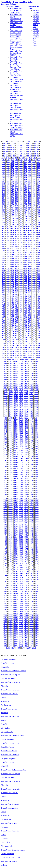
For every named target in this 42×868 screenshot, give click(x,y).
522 (25, 252)
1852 (21, 606)
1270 (16, 438)
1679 (31, 555)
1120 (36, 394)
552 (38, 259)
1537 (21, 515)
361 (30, 216)
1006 (26, 361)
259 (17, 194)
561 (38, 261)
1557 (16, 521)
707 (8, 295)
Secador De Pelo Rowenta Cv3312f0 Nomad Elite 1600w (37, 23)
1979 (26, 642)
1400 (37, 474)
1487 (16, 501)
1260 (37, 434)
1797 (26, 589)
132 (12, 166)
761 (8, 307)
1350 (31, 460)
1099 (37, 388)
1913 (11, 624)
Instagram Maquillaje (9, 659)
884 (34, 333)
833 (8, 323)
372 (38, 218)
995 (9, 359)
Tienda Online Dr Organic (10, 675)
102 (39, 158)
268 (17, 196)
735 (12, 301)
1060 (16, 378)
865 (30, 329)
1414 (37, 478)
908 (21, 339)
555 (12, 261)
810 (25, 317)
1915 (21, 624)
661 (4, 285)
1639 (5, 545)
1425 (21, 482)
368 (21, 218)
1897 (37, 618)
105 (12, 160)
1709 (5, 565)
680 (8, 289)
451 (30, 236)
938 (34, 345)
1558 (21, 521)
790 (17, 313)
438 (12, 234)
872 (21, 331)
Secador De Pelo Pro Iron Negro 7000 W (16, 53)
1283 (11, 442)
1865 (16, 610)
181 (30, 176)
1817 (21, 595)
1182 (31, 412)
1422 (5, 482)
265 (4, 196)
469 (30, 240)
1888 (26, 616)
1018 (16, 365)
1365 (37, 464)
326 (34, 208)
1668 (11, 553)
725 (8, 299)
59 (4, 152)
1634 (16, 543)
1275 (5, 440)
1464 (5, 495)
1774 (16, 583)
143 (21, 168)
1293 (26, 444)
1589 (37, 529)
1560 (31, 521)
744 (12, 303)
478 (30, 242)
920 (34, 341)
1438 (16, 487)
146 (34, 168)
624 (38, 275)
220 (4, 186)
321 (12, 208)
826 (17, 321)
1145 (21, 402)
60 (7, 152)
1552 (26, 519)
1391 (26, 472)
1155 (36, 404)
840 (38, 323)
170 (21, 174)
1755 (26, 577)
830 (34, 321)
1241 (11, 430)
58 (38, 150)
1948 (11, 634)
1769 (26, 581)
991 (30, 357)
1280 (31, 440)
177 (12, 176)
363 (38, 216)
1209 (26, 420)
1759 (11, 579)
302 (8, 204)
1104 (26, 390)
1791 (31, 587)
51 (14, 150)
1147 (31, 402)
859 (4, 329)
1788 (16, 587)
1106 (36, 390)
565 (17, 263)
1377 (26, 468)
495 (25, 246)
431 (21, 232)
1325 (11, 454)
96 (16, 158)
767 (34, 307)
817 (17, 319)
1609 (31, 535)
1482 (26, 499)
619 (17, 275)
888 (12, 335)
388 (30, 222)
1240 (5, 430)
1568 (37, 523)
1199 (10, 418)
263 (34, 194)
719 (21, 297)
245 (34, 190)
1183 (36, 412)
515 (34, 250)
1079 (5, 384)
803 (34, 315)
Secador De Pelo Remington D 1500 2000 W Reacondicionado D (16, 118)
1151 (16, 404)
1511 (31, 507)
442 (30, 234)
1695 (5, 561)
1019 (21, 365)
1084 (31, 384)
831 (38, 321)
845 (21, 325)
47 (38, 148)
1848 (37, 604)
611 (21, 273)
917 (21, 341)
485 (21, 244)
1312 (16, 450)
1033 (21, 369)
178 (17, 176)
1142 (6, 402)
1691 (21, 559)
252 (25, 192)
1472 (11, 497)
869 (8, 331)
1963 (16, 638)
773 (21, 309)
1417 (16, 480)
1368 (16, 466)
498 (38, 246)
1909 (26, 622)
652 (4, 283)
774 (25, 309)
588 (38, 267)
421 (17, 230)
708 (12, 295)
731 (34, 299)
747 (25, 303)
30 (18, 146)
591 (12, 269)
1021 (31, 365)
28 (11, 146)
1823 (16, 597)
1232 (37, 426)
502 (17, 248)
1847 (31, 604)
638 (21, 279)
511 (17, 250)
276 (12, 198)
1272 (26, 438)
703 (30, 293)
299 (34, 202)
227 (34, 186)
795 (38, 313)
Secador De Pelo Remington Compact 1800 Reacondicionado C (16, 107)
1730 (5, 571)
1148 (36, 402)
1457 (5, 493)
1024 (11, 367)
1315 (31, 450)
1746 (16, 575)
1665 (31, 551)
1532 (31, 513)
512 (21, 250)
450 (25, 236)
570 (38, 263)
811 (30, 317)
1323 (37, 452)
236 (34, 188)
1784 (31, 585)
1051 (5, 376)
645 (12, 281)
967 (4, 353)
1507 (11, 507)
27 (7, 146)
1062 (26, 378)
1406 (31, 476)
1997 (13, 648)
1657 (26, 549)
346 (4, 214)
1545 (26, 517)
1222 (21, 424)
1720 (26, 567)
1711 (16, 565)
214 (17, 184)
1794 (11, 589)
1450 (5, 491)
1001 (37, 359)
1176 (36, 410)
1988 (37, 644)
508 (4, 250)
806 (8, 317)
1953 (37, 634)
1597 (5, 533)
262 (30, 194)
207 (25, 182)
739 (30, 301)
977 (8, 355)
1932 (37, 628)
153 (25, 170)
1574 (31, 525)
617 (8, 275)
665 (21, 285)
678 (38, 287)
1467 (21, 495)
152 (21, 170)
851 (8, 327)
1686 (31, 557)
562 (4, 263)
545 (8, 259)
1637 (31, 543)
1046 (16, 374)
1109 (16, 392)
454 (4, 238)
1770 (31, 581)
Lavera (3, 697)
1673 (37, 553)
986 (8, 357)
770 (8, 309)
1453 (21, 491)
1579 (21, 527)
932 (8, 345)
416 (34, 228)
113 (8, 162)
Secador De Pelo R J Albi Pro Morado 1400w (16, 73)
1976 (11, 642)
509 (8, 250)
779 (8, 311)
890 (21, 335)
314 (21, 206)
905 (8, 339)
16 (7, 144)
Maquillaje (5, 667)
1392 (31, 472)
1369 (21, 466)
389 (34, 222)
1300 (26, 446)
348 (12, 214)
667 (30, 285)
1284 (16, 442)
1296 (5, 446)
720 (25, 297)
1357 (31, 462)
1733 (21, 571)
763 (17, 307)
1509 (21, 507)
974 (34, 353)
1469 (31, 495)
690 (12, 291)
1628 (21, 541)
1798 (31, 589)
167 (8, 174)
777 (38, 309)
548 (21, 259)
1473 (16, 497)
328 (4, 210)
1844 (16, 604)
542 (34, 257)
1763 (31, 579)
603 (25, 271)
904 (4, 339)
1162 (36, 406)
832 (4, 323)
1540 (37, 515)
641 (34, 279)
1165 (16, 408)
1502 (21, 505)
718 (17, 297)
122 (8, 164)
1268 (5, 438)
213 (12, 184)
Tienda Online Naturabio (10, 717)
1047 (21, 374)
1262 (11, 436)
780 (12, 311)
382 (4, 222)
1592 (16, 531)
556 (17, 261)
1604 (5, 535)
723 (38, 297)
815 (8, 319)
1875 (31, 612)
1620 (16, 539)
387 (25, 222)
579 (38, 265)
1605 (11, 535)
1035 (31, 369)
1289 (5, 444)
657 (25, 283)
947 (34, 347)
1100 (6, 390)
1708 (37, 563)
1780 (11, 585)
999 (27, 359)
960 (12, 351)
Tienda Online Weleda (9, 751)
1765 (5, 581)
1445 (16, 489)
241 (17, 190)
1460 (21, 493)
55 (28, 150)
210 (38, 182)
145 (30, 168)
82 (7, 156)
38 (7, 148)
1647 (11, 547)
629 (21, 277)
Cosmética (5, 724)
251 (21, 192)
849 (38, 325)
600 (12, 271)
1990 (11, 646)
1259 (31, 434)
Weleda (4, 720)
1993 (26, 646)
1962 (11, 638)
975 (38, 353)
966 (38, 351)
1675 (11, 555)
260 (21, 194)
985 (4, 357)
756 (25, 305)
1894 (21, 618)
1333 (16, 456)
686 (34, 289)
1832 (26, 599)
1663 (21, 551)
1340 (16, 458)
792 (25, 313)
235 (30, 188)
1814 (5, 595)
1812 (31, 593)
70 (4, 154)
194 (8, 180)
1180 (21, 412)
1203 (31, 418)
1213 (11, 422)
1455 (31, 491)
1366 (5, 466)
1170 (6, 410)
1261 (5, 436)
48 (4, 150)
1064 (37, 378)
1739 (16, 573)
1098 (31, 388)
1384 (26, 470)
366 (12, 218)
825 (12, 321)
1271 (21, 438)
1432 (21, 484)
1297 (11, 446)
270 (25, 196)
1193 (16, 416)
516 (38, 250)
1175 (31, 410)
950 (8, 349)
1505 (37, 505)
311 (8, 206)
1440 (26, 487)
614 (34, 273)
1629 (26, 541)
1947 (5, 634)
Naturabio (4, 713)
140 (8, 168)
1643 (26, 545)
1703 (11, 563)
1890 (37, 616)
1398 (26, 474)
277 (17, 198)
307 (30, 204)
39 (11, 148)
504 (25, 248)
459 (25, 238)
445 (4, 236)
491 (8, 246)
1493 (11, 503)
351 (25, 214)
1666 (37, 551)
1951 (26, 634)
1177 (6, 412)
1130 (16, 398)
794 (34, 313)
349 (17, 214)
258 (12, 194)
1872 (16, 612)
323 (21, 208)
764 (21, 307)
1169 (36, 408)
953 (21, 349)
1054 (21, 376)
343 (30, 212)
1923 (26, 626)
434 (34, 232)
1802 (16, 591)
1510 (26, 507)
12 (32, 142)
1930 (26, 628)
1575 (37, 525)
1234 (11, 428)
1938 (31, 630)
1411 (21, 478)
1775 (21, 583)
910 (30, 339)
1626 (11, 541)
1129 (11, 398)
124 (17, 164)
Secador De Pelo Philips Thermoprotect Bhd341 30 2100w (17, 18)
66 (28, 152)
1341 (21, 458)
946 (30, 347)
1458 (11, 493)
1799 (37, 589)
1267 (37, 436)
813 (38, 317)
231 (12, 188)
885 (38, 333)
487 (30, 244)
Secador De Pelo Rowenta (36, 13)
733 (4, 301)
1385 (31, 470)
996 (14, 359)
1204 (37, 418)
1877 (5, 614)
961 (17, 351)
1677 (21, 555)
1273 (31, 438)
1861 (31, 608)
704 (34, 293)
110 (34, 160)
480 (38, 242)
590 (8, 269)
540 (25, 257)
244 (30, 190)
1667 (5, 553)
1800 (5, 591)
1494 (16, 503)
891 (25, 335)
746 (21, 303)
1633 (11, 543)
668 (34, 285)
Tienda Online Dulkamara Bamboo (13, 671)
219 (38, 184)
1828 (5, 599)
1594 (26, 531)
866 (34, 329)
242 (21, 190)
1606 (16, 535)
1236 (21, 428)
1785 (37, 585)
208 (30, 182)
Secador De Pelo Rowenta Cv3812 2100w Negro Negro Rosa (36, 38)
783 (25, 311)
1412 (26, 478)
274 (4, 198)
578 (34, 265)
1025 (16, 367)
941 (8, 347)
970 (17, 353)
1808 (11, 593)
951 (12, 349)
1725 (16, 569)
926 (21, 343)
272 (34, 196)
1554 (37, 519)
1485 (5, 501)
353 (34, 214)
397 (30, 224)
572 (8, 265)
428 (8, 232)
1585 (16, 529)
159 (12, 172)
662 (8, 285)
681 (12, 289)
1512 (37, 507)
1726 (21, 569)
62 (14, 152)
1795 (16, 589)
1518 (31, 509)
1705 (21, 563)
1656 (21, 549)
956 (34, 349)
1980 (31, 642)
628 (17, 277)
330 (12, 210)
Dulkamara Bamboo (8, 678)
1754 (21, 577)
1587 (26, 529)
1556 (11, 521)
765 (25, 307)
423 (25, 230)
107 (21, 160)
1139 (26, 400)
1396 (16, 474)
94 (9, 158)
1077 (31, 382)
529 (17, 254)
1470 (37, 495)
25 (38, 144)
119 (34, 162)
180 (25, 176)
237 (38, 188)
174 (38, 174)
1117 (21, 394)
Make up (4, 865)
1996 (8, 648)
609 (12, 273)
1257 (21, 434)
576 (25, 265)
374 (8, 220)
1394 (5, 474)
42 (21, 148)
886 (4, 335)
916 (17, 341)
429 (12, 232)
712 (30, 295)
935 (21, 345)
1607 (21, 535)
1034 (26, 369)
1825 (26, 597)
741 (38, 301)
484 (17, 244)
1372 (37, 466)
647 (21, 281)
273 (38, 196)
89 (31, 156)
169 (17, 174)
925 (17, 343)
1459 (16, 493)
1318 (11, 452)
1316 (37, 450)
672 (12, 287)
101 (35, 158)
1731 (11, 571)
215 (21, 184)
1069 (26, 380)
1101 (11, 390)
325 (30, 208)
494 (21, 246)
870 (12, 331)
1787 (11, 587)
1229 (21, 426)
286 (17, 200)
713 (34, 295)
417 (38, 228)
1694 (37, 559)
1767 (16, 581)
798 (12, 315)
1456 (37, 491)
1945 (31, 632)
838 (30, 323)
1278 (21, 440)
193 (4, 180)
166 (4, 174)
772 (17, 309)
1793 (5, 589)
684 (25, 289)
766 (30, 307)
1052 (11, 376)
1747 (21, 575)
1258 (26, 434)
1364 (31, 464)
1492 (5, 503)
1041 (26, 372)
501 (12, 248)
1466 (16, 495)
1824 (21, 597)
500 (8, 248)
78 (31, 154)
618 (12, 275)
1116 (16, 394)
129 (38, 164)
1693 (31, 559)
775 (30, 309)
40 (14, 148)
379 (30, 220)
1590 (5, 531)
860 (8, 329)
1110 (21, 392)
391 (4, 224)
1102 (16, 390)
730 (30, 299)
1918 (37, 624)
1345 (5, 460)
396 (25, 224)
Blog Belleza (6, 728)
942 (12, 347)
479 (34, 242)
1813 (37, 593)
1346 (11, 460)
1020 (26, 365)
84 (14, 156)
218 (34, 184)
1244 (26, 430)
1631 (37, 541)
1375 (16, 468)
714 (38, 295)
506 (34, 248)
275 (8, 198)
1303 (5, 448)
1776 (26, 583)
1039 (16, 372)
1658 (31, 549)
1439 (21, 487)
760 (4, 307)
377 (21, 220)
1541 (5, 517)
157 (4, 172)
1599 (16, 533)
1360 (11, 464)
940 (4, 347)
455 (8, 238)
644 (8, 281)
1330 (37, 454)
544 (4, 259)
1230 (26, 426)
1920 (11, 626)
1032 (16, 369)
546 (12, 259)
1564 (16, 523)
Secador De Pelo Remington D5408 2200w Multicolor (17, 126)
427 (4, 232)
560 (34, 261)
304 (17, 204)
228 (38, 186)
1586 (21, 529)
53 (21, 150)
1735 (31, 571)
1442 (37, 487)
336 (38, 210)
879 (12, 333)
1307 (26, 448)
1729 (37, 569)
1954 (5, 636)
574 (17, 265)
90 (35, 156)
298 (30, 202)
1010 (11, 363)
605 (34, 271)
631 (30, 277)
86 (21, 156)
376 (17, 220)
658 (30, 283)
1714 (31, 565)
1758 (5, 579)
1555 (5, 521)
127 (30, 164)
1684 (21, 557)
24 (35, 144)
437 (8, 234)
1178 (11, 412)
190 (30, 178)
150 (12, 170)
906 (12, 339)
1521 (11, 511)
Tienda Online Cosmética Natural (13, 736)
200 (34, 180)
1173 (21, 410)
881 (21, 333)
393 (12, 224)
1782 (21, 585)
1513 (5, 509)
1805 (31, 591)
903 (38, 337)
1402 (11, 476)
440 (21, 234)
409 (4, 228)
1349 (26, 460)
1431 (16, 484)
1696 (11, 561)
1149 (6, 404)
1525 (31, 511)
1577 (11, 527)
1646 (5, 547)
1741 (26, 573)
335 (34, 210)
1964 (21, 638)
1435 (37, 484)
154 (30, 170)
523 (30, 252)
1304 (11, 448)
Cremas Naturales (7, 739)
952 (17, 349)
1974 (37, 640)
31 (21, 146)
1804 (26, 591)
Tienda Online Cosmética (10, 755)
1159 (21, 406)
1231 (31, 426)
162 (25, 172)
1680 (37, 555)
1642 (21, 545)
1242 (16, 430)
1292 (21, 444)
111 (38, 160)
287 (21, 200)
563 (8, 263)
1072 (5, 382)
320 (8, 208)
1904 (37, 620)
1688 (5, 559)
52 (18, 150)
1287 (31, 442)
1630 (31, 541)
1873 (21, 612)
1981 (37, 642)
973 (30, 353)
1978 (21, 642)
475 (17, 242)
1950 (21, 634)
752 (8, 305)
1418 (21, 480)
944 (21, 347)
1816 (16, 595)
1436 (5, 487)
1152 (21, 404)
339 (12, 212)
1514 (11, 509)
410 (8, 228)
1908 (21, 622)
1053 (16, 376)
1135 (6, 400)
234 (25, 188)
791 (21, 313)
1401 (5, 476)
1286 (26, 442)
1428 (37, 482)
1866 (21, 610)
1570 (11, 525)
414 (25, 228)
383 (8, 222)
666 (25, 285)
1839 (26, 602)
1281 (37, 440)
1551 (21, 519)
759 (38, 305)
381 (38, 220)
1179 (16, 412)
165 (38, 172)
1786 (5, 587)
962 (21, 351)
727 (17, 299)
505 (30, 248)
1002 (5, 361)
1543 (16, 517)
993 (38, 357)
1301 (31, 446)
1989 (5, 646)
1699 (26, 561)
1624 (37, 539)
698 (8, 293)
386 (21, 222)
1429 (5, 484)
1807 (5, 593)
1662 (16, 551)
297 (25, 202)
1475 (26, 497)
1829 (11, 599)
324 (25, 208)
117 (25, 162)
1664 (26, 551)
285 (12, 200)
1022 (37, 365)
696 (38, 291)
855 (25, 327)
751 (4, 305)
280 (30, 198)
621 (25, 275)
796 (4, 315)
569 (34, 263)
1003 (11, 361)
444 (38, 234)
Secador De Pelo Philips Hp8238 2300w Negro (16, 11)
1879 (16, 614)
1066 (11, 380)
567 (25, 263)
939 (38, 345)
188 (21, 178)
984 (38, 355)
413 (21, 228)
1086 (5, 386)
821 (34, 319)
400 (4, 226)
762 (12, 307)
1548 (5, 519)
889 (17, 335)
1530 (21, 513)
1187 (21, 414)
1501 (16, 505)
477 (25, 242)
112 (4, 162)
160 (17, 172)
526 (4, 254)
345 (38, 212)
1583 (5, 529)
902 (34, 337)
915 (12, 341)
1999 (24, 648)
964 (30, 351)
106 (17, 160)
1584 (11, 529)
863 (21, 329)
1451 (11, 491)
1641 (16, 545)
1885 (11, 616)
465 (12, 240)
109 (30, 160)
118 (30, 162)
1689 (11, 559)
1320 (21, 452)
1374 (11, 468)
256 (4, 194)
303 (12, 204)
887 (8, 335)
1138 (21, 400)
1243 (21, 430)
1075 (21, 382)
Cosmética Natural (8, 663)
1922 (21, 626)
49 (7, 150)
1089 (21, 386)
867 (38, 329)
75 (21, 154)
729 (25, 299)
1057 (37, 376)
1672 (31, 553)
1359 (5, 464)
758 (34, 305)
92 (2, 158)
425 (34, 230)
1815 (11, 595)
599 (8, 271)
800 (21, 315)
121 (4, 164)
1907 (16, 622)
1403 (16, 476)
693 (25, 291)
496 (30, 246)
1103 (21, 390)
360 (25, 216)
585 (25, 267)
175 (4, 176)
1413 (31, 478)
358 (17, 216)
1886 (16, 616)
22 (28, 144)
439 (17, 234)
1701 (37, 561)
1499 (5, 505)
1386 (37, 470)
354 (38, 214)
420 (12, 230)
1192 (11, 416)
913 (4, 341)
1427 (31, 482)
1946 (37, 632)
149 (8, 170)
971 (21, 353)
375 (12, 220)
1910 (31, 622)
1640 (11, 545)
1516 (21, 509)
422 (21, 230)
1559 (26, 521)
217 (30, 184)
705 (38, 293)
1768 (21, 581)
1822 (11, 597)
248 (8, 192)
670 (4, 287)
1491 (37, 501)
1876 (37, 612)
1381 (11, 470)
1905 (5, 622)
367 (17, 218)
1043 (37, 372)
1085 (37, 384)
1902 (26, 620)
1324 (5, 454)
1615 (26, 537)
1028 (31, 367)
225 (25, 186)
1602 (31, 533)
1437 (11, 487)
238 (4, 190)
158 (8, 172)
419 (8, 230)
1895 (26, 618)
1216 (26, 422)
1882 (31, 614)
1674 (5, 555)
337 (4, 212)
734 (8, 301)
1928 (16, 628)
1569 (5, 525)
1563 (11, 523)
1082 (21, 384)
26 (4, 146)
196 (17, 180)
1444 (11, 489)
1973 (31, 640)
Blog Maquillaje (7, 732)
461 (34, 238)
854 (21, 327)
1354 (16, 462)
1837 (16, 602)
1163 (6, 408)
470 (34, 240)
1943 (21, 632)
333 (25, 210)
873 (25, 331)
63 (18, 152)
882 (25, 333)
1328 (26, 454)
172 (30, 174)
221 (8, 186)
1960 (37, 636)
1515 (16, 509)
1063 (31, 378)
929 (34, 343)
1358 (37, 462)
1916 (26, 624)
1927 (11, 628)
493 (17, 246)
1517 (26, 509)
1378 (31, 468)
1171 (11, 410)
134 (21, 166)
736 (17, 301)
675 (25, 287)
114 (12, 162)
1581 (31, 527)
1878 (11, 614)
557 (21, 261)
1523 (21, 511)
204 (12, 182)
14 (39, 142)
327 (38, 208)
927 (25, 343)
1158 (16, 406)
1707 (31, 563)
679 (4, 289)
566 (21, 263)
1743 (37, 573)
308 (34, 204)
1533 (37, 513)
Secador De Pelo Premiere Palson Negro (16, 47)
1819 (31, 595)
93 (6, 158)
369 (25, 218)
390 (38, 222)
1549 (11, 519)
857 (34, 327)
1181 (26, 412)
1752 (11, 577)
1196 (31, 416)
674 (21, 287)
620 (21, 275)
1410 (16, 478)
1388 (11, 472)
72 (11, 154)
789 (12, 313)
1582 (37, 527)
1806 (37, 591)
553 (4, 261)
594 (25, 269)
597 (38, 269)
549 (25, 259)
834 (12, 323)
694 (30, 291)
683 (21, 289)
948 (38, 347)
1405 (26, 476)
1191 (6, 416)
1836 (11, 602)
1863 (5, 610)
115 (17, 162)
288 (25, 200)
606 (38, 271)
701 (21, 293)
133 (17, 166)
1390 (21, 472)
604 (30, 271)
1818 (26, 595)
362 (34, 216)
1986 (26, 644)
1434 (31, 484)
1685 (26, 557)
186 (12, 178)
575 (21, 265)
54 (24, 150)
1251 (26, 432)
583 (17, 267)
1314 (26, 450)
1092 (37, 386)
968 (8, 353)
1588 (31, 529)
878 (8, 333)
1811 (26, 593)
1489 (26, 501)
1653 (5, 549)
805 (4, 317)
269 (21, 196)
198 (25, 180)
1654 (11, 549)
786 (38, 311)
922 (4, 343)
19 (18, 144)
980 (21, 355)
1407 (37, 476)
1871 (11, 612)
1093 (5, 388)
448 (17, 236)
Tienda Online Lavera (9, 709)
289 (30, 200)
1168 (31, 408)
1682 (11, 557)
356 (8, 216)
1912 (5, 624)
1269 (11, 438)
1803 (21, 591)
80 (38, 154)
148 (4, 170)
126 (25, 164)
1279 (26, 440)
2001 (34, 648)
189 (25, 178)
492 (12, 246)
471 (38, 240)
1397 (21, 474)
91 (38, 156)
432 (25, 232)
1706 (26, 563)
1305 (16, 448)
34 (31, 146)
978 (12, 355)
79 (35, 154)
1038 (11, 372)
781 (17, 311)
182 (34, 176)
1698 (21, 561)
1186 (16, 414)
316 (30, 206)
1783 (26, 585)
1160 (26, 406)
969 (12, 353)
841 (4, 325)
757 (30, 305)
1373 (5, 468)
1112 (31, 392)
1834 (37, 599)
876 (38, 331)
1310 (5, 450)
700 (17, 293)
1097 (26, 388)
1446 (21, 489)
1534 (5, 515)
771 (12, 309)
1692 (26, 559)
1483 (31, 499)
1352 (5, 462)
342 (25, 212)
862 (17, 329)
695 (34, 291)
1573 (26, 525)
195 (12, 180)
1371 (31, 466)
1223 (26, 424)
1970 (16, 640)
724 (4, 299)
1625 (5, 541)
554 (8, 261)
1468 (26, 495)
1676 (16, 555)
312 (12, 206)
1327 (21, 454)
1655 (16, 549)
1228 (16, 426)
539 (21, 257)
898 (17, 337)
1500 (11, 505)
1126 (31, 396)
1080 (11, 384)
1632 (5, 543)
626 (8, 277)
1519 (37, 509)
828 (25, 321)
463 (4, 240)
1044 (5, 374)
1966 (31, 638)
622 (30, 275)
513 (25, 250)
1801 (11, 591)
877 (4, 333)
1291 (16, 444)
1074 (16, 382)
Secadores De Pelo (13, 7)
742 (4, 303)
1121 (6, 396)
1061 (21, 378)
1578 (16, 527)
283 (4, 200)
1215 (21, 422)
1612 (11, 537)
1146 (26, 402)
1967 (37, 638)
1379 (37, 468)
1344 (37, 458)
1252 (31, 432)
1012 (21, 363)
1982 (5, 644)
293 (8, 202)
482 (8, 244)
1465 (11, 495)
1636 (26, 543)
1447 (26, 489)
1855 (37, 606)
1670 (21, 553)
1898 (5, 620)
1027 (26, 367)
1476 (31, 497)
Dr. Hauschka (6, 705)
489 (38, 244)
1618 (5, 539)
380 (34, 220)
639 (25, 279)
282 (38, 198)
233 (21, 188)
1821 (5, 597)
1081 (16, 384)
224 (21, 186)
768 (38, 307)
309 (38, 204)
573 (12, 265)
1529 (16, 513)
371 (34, 218)
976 (4, 355)
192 (38, 178)
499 (4, 248)
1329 (31, 454)
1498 (37, 503)
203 (8, 182)
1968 (5, 640)
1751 (5, 577)
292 (4, 202)
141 (12, 168)
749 (34, 303)
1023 (5, 367)
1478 (5, 499)
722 (34, 297)
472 (4, 242)
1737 (5, 573)
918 (25, 341)
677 (34, 287)
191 (34, 178)
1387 (5, 472)
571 (4, 265)
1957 (21, 636)
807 (12, 317)
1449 (37, 489)
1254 (5, 434)
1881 (26, 614)
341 (21, 212)
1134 (36, 398)
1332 (11, 456)
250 (17, 192)
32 (24, 146)
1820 (37, 595)
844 (17, 325)
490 (4, 246)
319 (4, 208)
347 (8, 214)
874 (30, 331)
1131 (21, 398)
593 (21, 269)
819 (25, 319)
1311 (10, 450)
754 (17, 305)
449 (21, 236)
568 (30, 263)
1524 (26, 511)
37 (4, 148)
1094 (11, 388)
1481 (21, 499)
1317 (5, 452)
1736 (37, 571)
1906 (11, 622)
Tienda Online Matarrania (10, 690)
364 (4, 218)
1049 (31, 374)
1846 (26, 604)
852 (12, 327)
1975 (5, 642)
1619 (11, 539)
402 (12, 226)
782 (21, 311)
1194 (21, 416)
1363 (26, 464)
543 (38, 257)
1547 (37, 517)
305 (21, 204)
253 (30, 192)
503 (21, 248)
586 (30, 267)
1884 (5, 616)
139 (4, 168)
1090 (26, 386)
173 (34, 174)
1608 (26, 535)
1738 (11, 573)
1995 (37, 646)
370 (30, 218)
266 (8, 196)
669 (38, 285)
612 (25, 273)
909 (25, 339)
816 (12, 319)
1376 (21, 468)
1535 (11, 515)
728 (21, 299)
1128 (6, 398)
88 (28, 156)
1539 (31, 515)
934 (17, 345)
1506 (5, 507)
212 (8, 184)
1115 (11, 394)
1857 (11, 608)
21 (24, 144)
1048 (26, 374)
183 (38, 176)
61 (11, 152)
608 (8, 273)
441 (25, 234)
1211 (37, 420)
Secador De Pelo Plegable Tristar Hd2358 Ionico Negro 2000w (16, 34)
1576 (5, 527)
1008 (37, 361)
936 (25, 345)
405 (25, 226)
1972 (26, 640)
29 (14, 146)
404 (21, 226)
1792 (37, 587)
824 (8, 321)
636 (12, 279)
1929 (21, 628)
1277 (16, 440)
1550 (16, 519)
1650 (26, 547)
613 (30, 273)
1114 (6, 394)
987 (12, 357)
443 (34, 234)
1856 (5, 608)
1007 (31, 361)
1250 (21, 432)
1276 (11, 440)
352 (30, 214)
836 (21, 323)
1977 (16, 642)
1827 (37, 597)
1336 (31, 456)
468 (25, 240)
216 (25, 184)
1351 (37, 460)
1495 (21, 503)
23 (31, 144)
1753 (16, 577)
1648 (16, 547)
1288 (37, 442)
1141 (36, 400)
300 (38, 202)
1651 (31, 547)
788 (8, 313)
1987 (31, 644)
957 (38, 349)
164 (34, 172)
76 (24, 154)
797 (8, 315)
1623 (31, 539)
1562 (5, 523)
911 (34, 339)
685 (30, 289)
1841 (37, 602)
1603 (37, 533)
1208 (21, 420)
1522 (16, 511)
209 (34, 182)
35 (35, 146)
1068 (21, 380)
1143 (11, 402)
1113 (36, 392)
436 (4, 234)
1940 (5, 632)
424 (30, 230)
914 (8, 341)
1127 (36, 396)
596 (34, 269)
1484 (37, 499)
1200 (16, 418)
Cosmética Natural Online (10, 743)
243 (25, 190)
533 (34, 254)
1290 (11, 444)
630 (25, 277)
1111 (26, 392)
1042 (31, 372)
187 (17, 178)
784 (30, 311)
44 (28, 148)
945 (25, 347)
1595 (31, 531)
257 (8, 194)
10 (26, 142)
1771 (37, 581)
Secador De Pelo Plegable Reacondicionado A (16, 26)
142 (17, 168)
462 (38, 238)
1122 (11, 396)
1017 (11, 365)
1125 (26, 396)
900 (25, 337)
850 (4, 327)
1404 (21, 476)
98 (23, 158)
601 (17, 271)
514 (30, 250)
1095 (16, 388)
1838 (21, 602)
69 (38, 152)
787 (4, 313)
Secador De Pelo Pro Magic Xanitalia (16, 59)
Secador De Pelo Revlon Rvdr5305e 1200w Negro (17, 133)
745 (17, 303)
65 (24, 152)
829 (30, 321)
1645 (37, 545)
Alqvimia (4, 686)
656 (21, 283)
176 (8, 176)
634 (4, 279)
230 (8, 188)
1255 (11, 434)
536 (8, 257)
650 (34, 281)
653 (8, 283)
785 (34, 311)
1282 (5, 442)
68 (35, 152)
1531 (26, 513)
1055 (26, 376)
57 (35, 150)
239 (8, 190)
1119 (31, 394)
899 (21, 337)
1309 (37, 448)
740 (34, 301)
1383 (21, 470)
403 (17, 226)
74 (18, 154)
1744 (5, 575)
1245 (31, 430)
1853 (26, 606)
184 (4, 178)
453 (38, 236)
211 (4, 184)
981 (25, 355)
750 (38, 303)
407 (34, 226)
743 (8, 303)
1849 (5, 606)
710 (21, 295)
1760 (16, 579)
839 (34, 323)
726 (12, 299)
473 (8, 242)
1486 (11, 501)
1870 (5, 612)
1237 (26, 428)
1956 (16, 636)
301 (4, 204)
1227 (11, 426)
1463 (37, 493)
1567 (31, 523)
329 (8, 210)
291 (38, 200)
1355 (21, 462)
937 (30, 345)
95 (13, 158)
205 (17, 182)
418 (4, 230)
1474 (21, 497)
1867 (26, 610)
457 (17, 238)
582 (12, 267)
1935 (16, 630)
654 (12, 283)
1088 (16, 386)
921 (38, 341)
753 (12, 305)
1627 (16, 541)
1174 (26, 410)
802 (30, 315)
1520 (5, 511)
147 (38, 168)
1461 (26, 493)
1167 (26, 408)
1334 (21, 456)
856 (30, 327)
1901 (21, 620)
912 (38, 339)
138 (38, 166)
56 (31, 150)
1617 (37, 537)
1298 (16, 446)
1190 (36, 414)
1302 (37, 446)
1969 (11, 640)
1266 (31, 436)
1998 (18, 648)
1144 (16, 402)
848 (34, 325)
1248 (11, 432)
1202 (26, 418)
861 (12, 329)
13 (36, 142)
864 (25, 329)
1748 (26, 575)
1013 (26, 363)
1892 (11, 618)
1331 (5, 456)
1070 (31, 380)
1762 (26, 579)
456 (12, 238)
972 (25, 353)
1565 (21, 523)
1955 (11, 636)
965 (34, 351)
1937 (26, 630)
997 (18, 359)
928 (30, 343)
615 (38, 273)
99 (27, 158)
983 (34, 355)
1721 (31, 567)
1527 (5, 513)
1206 (11, 420)
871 (17, 331)
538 (17, 257)
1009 (5, 363)
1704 (16, 563)
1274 (37, 438)
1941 (11, 632)
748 (30, 303)
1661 (11, 551)
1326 (16, 454)
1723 (5, 569)
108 (25, 160)
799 (17, 315)
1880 (21, 614)
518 (8, 252)
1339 (11, 458)
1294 (31, 444)
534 (38, 254)
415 (30, 228)
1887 (21, 616)
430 (17, 232)
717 (12, 297)
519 (12, 252)
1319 (16, 452)
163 (30, 172)
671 (8, 287)
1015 (37, 363)
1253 (37, 432)
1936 (21, 630)
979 (17, 355)
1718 (16, 567)
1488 (21, 501)
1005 (21, 361)
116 (21, 162)
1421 (37, 480)
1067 (16, 380)
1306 (21, 448)
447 (12, 236)
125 (21, 164)
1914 (16, 624)
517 (4, 252)
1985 (21, 644)
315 (25, 206)
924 (12, 343)
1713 (26, 565)
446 (8, 236)
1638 (37, 543)
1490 (31, 501)
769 (4, 309)
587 (34, 267)
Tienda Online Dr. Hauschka (11, 682)
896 (8, 337)
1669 (16, 553)
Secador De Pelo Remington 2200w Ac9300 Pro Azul (17, 79)
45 (31, 148)
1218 (37, 422)
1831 (21, 599)
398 (34, 224)
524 (34, 252)
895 (4, 337)
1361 (16, 464)
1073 (11, 382)
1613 (16, 537)
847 (30, 325)
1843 (11, 604)
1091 (31, 386)
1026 (21, 367)
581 (8, 267)
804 (38, 315)
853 (17, 327)
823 (4, 321)
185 (8, 178)
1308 (31, 448)
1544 (21, 517)
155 (34, 170)
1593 (21, 531)
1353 (11, 462)
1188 (26, 414)
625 (4, 277)
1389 (16, 472)
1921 (16, 626)
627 (12, 277)
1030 (5, 369)
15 (4, 144)
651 (38, 281)
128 (34, 164)
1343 (31, 458)
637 (17, 279)
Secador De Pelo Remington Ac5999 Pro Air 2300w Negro (16, 86)
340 (17, 212)
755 (21, 305)
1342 (26, 458)
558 (25, 261)
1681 (5, 557)
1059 (11, 378)
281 (34, 198)
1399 (31, 474)
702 (25, 293)
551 (34, 259)
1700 (31, 561)
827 (21, 321)
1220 (11, 424)
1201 (21, 418)
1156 (6, 406)
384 (12, 222)
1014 (31, 363)
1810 (21, 593)
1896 (31, 618)
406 (30, 226)
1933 (5, 630)
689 (8, 291)
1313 (21, 450)
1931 (31, 628)
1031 (11, 369)
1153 (26, 404)
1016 (5, 365)
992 (34, 357)
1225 (37, 424)
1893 (16, 618)
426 (38, 230)
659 (34, 283)
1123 (16, 396)
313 (17, 206)
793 (30, 313)
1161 (31, 406)
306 (25, 204)
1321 (26, 452)
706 (4, 295)
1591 (11, 531)
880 (17, 333)
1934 (11, 630)
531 (25, 254)
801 (25, 315)
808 (17, 317)
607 (4, 273)
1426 (26, 482)
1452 (16, 491)
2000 (29, 648)
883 (30, 333)
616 (4, 275)
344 (34, 212)
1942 (16, 632)
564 (12, 263)
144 (25, 168)
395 (21, 224)
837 (25, 323)
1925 (37, 626)
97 (20, 158)
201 (38, 180)
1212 (5, 422)
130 (4, 166)
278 (21, 198)
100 (30, 158)
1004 (16, 361)
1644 (31, 545)
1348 (21, 460)
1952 (31, 634)
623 (34, 275)
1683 (16, 557)
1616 (31, 537)
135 (25, 166)
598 (4, 271)
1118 (26, 394)
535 (4, 257)
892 (30, 335)
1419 (26, 480)
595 (30, 269)
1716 (5, 567)
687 (38, 289)
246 (38, 190)
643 (4, 281)
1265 (26, 436)
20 (21, 144)
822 (38, 319)
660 (38, 283)
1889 (31, 616)
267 (12, 196)
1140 (31, 400)
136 (30, 166)
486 (25, 244)
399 (38, 224)
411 (12, 228)
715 (4, 297)
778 (4, 311)
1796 (21, 589)
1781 (16, 585)
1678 (26, 555)
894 (38, 335)
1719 (21, 567)
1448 (31, 489)
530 (21, 254)
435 (38, 232)
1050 (37, 374)
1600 (21, 533)
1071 (37, 380)
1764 (37, 579)
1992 (21, 646)
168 (12, 174)
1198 (5, 418)
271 (30, 196)
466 (17, 240)
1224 (31, 424)
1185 (11, 414)
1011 (16, 363)
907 (17, 339)
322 (17, 208)
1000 (31, 359)
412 (17, 228)
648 (25, 281)
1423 (11, 482)
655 (17, 283)
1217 (31, 422)
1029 (37, 367)
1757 (37, 577)
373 (4, 220)
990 (25, 357)
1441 (31, 487)
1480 (16, 499)
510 (12, 250)
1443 (5, 489)
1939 (37, 630)
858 (38, 327)
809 (21, 317)
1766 (11, 581)
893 (34, 335)
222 (12, 186)
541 (30, 257)
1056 (31, 376)
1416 (11, 480)
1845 (21, 604)
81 (4, 156)
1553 (31, 519)
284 (8, 200)
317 (34, 206)
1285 (21, 442)
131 (8, 166)
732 (38, 299)
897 (12, 337)
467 (21, 240)
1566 (26, 523)
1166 (21, 408)
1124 (21, 396)
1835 (5, 602)
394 (17, 224)
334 (30, 210)
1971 (21, 640)
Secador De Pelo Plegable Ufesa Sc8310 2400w (16, 41)
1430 (11, 484)
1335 (26, 456)
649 (30, 281)
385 (17, 222)
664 (17, 285)
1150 (11, 404)
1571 (16, 525)
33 (28, 146)
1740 (21, 573)
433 (30, 232)
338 (8, 212)
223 (17, 186)
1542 (11, 517)
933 (12, 345)
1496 (26, 503)
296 (21, 202)
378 (25, 220)
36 (38, 146)
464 (8, 240)
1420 (31, 480)
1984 (16, 644)
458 (21, 238)
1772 (5, 583)
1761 (21, 579)
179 (21, 176)
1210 (31, 420)
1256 (16, 434)
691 (17, 291)
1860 (26, 608)
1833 (31, 599)
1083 (26, 384)
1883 (37, 614)
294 (12, 202)
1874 (26, 612)
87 (24, 156)
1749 (31, 575)
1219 (5, 424)
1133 (31, 398)
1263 (16, 436)
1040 (21, 372)
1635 (21, 543)
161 (21, 172)
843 (12, 325)
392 (8, 224)
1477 (37, 497)
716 (8, 297)
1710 (11, 565)
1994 (31, 646)
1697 (16, 561)
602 (21, 271)
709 (17, 295)
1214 (16, 422)
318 (38, 206)
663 (12, 285)
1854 (31, 606)
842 (8, 325)
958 (4, 351)
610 (17, 273)
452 (34, 236)
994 (5, 359)
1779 (5, 585)
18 (14, 144)
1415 (5, 480)
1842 (5, 604)
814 (4, 319)
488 (34, 244)
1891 (5, 618)
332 (21, 210)
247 (4, 192)
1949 (16, 634)
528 (12, 254)
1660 (5, 551)
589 (4, 269)
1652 (37, 547)
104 (8, 160)
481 (4, 244)
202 (4, 182)
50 (11, 150)
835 (17, 323)
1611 (5, 537)
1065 (5, 380)
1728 (31, 569)
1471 (5, 497)
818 (21, 319)
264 (38, 194)
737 (21, 301)
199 (30, 180)
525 (38, 252)
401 (8, 226)
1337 (37, 456)
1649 (21, 547)
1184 (6, 414)
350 (21, 214)
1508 (16, 507)
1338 (5, 458)
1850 (11, 606)
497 (34, 246)
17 (11, 144)
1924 (31, 626)
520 (17, 252)
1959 (31, 636)
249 (12, 192)
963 (25, 351)
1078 (37, 382)
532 (30, 254)
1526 (37, 511)
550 (30, 259)
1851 (16, 606)
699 (12, 293)
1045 (11, 374)
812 (34, 317)
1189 (31, 414)
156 (38, 170)
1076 (26, 382)
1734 (26, 571)
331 (17, 210)
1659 (37, 549)
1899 (11, 620)
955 (30, 349)
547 (17, 259)
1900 (16, 620)
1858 (16, 608)
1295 (37, 444)
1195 (26, 416)
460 (30, 238)
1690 (16, 559)
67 (31, 152)
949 (4, 349)
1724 (11, 569)
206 (21, 182)
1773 (11, 583)
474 (12, 242)
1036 (37, 369)
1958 (26, 636)
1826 (31, 597)
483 (12, 244)
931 (4, 345)
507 (38, 248)
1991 (16, 646)
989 (21, 357)
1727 (26, 569)
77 (28, 154)
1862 (37, 608)
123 (12, 164)
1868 (31, 610)
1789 (21, 587)
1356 (26, 462)
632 (34, 277)
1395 (11, 474)
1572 (21, 525)
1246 (37, 430)
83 (11, 156)
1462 (31, 493)
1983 (11, 644)
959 (8, 351)
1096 (21, 388)
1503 (26, 505)
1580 (26, 527)
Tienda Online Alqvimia (10, 694)
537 (12, 257)
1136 (11, 400)
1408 (5, 478)
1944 (26, 632)
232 (17, 188)
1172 (16, 410)
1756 (31, 577)
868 (4, 331)
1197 (36, 416)
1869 (37, 610)
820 (30, 319)
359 (21, 216)
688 (4, 291)
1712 (21, 565)
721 (30, 297)
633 (38, 277)
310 (4, 206)
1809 (16, 593)
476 (21, 242)
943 (17, 347)
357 (12, 216)
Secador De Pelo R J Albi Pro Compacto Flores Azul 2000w (16, 66)
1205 (5, 420)
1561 (37, 521)
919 (30, 341)
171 (25, 174)
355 (4, 216)
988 (17, 357)
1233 (5, 428)
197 (21, 180)
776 (34, 309)
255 (38, 192)
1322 (31, 452)
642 (38, 279)
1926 (5, 628)
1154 (31, 404)
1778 (37, 583)
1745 (11, 575)
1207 (16, 420)
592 (17, 269)
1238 (31, 428)
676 (30, 287)
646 (17, 281)
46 (35, 148)
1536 (16, 515)
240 (12, 190)
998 (22, 359)
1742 (31, 573)
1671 (26, 553)
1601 (26, 533)
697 (4, 293)
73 (14, 154)
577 (30, 265)
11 (29, 142)
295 (17, 202)
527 (8, 254)
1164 (11, 408)
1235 (16, 428)
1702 (5, 563)
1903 (31, 620)
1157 (11, 406)
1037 (5, 372)
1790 (26, 587)
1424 (16, 482)
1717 (11, 567)
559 (30, 261)
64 (21, 152)
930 (38, 343)
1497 (31, 503)
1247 (5, 432)
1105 (31, 390)
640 (30, 279)
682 (17, 289)
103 (4, 160)
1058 (5, 378)
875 (34, 331)
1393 (37, 472)
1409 (11, 478)
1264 (21, 436)
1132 (26, 398)
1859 (21, 608)
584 (21, 267)
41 (18, 148)
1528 (11, 513)
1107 (6, 392)
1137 (16, 400)
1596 (37, 531)
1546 (31, 517)
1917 (31, 624)
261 (25, 194)
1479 (11, 499)
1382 (16, 470)
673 (17, 287)
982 (30, 355)
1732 (16, 571)
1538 (26, 515)
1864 (11, 610)
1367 (11, 466)
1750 (37, 575)
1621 (21, 539)
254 (34, 192)
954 (25, 349)
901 (30, 337)
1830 (16, 599)
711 (25, 295)
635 (8, 279)
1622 (26, 539)
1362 (21, 464)
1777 (31, 583)
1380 (5, 470)
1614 (21, 537)
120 (38, 162)
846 (25, 325)
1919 (5, 626)
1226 (5, 426)
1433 (26, 484)
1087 (11, 386)
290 (34, 200)
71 (7, 154)
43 (24, 148)
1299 (21, 446)
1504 (31, 505)
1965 (26, 638)
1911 (37, 622)
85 (18, 156)
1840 (31, 602)
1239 (37, 428)
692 (21, 291)
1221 (16, 424)
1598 (11, 533)
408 (38, 226)
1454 (26, 491)
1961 (5, 638)
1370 (26, 466)
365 (8, 218)
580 (4, 267)
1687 (37, 557)
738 (25, 301)
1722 (37, 567)
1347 (16, 460)
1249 (16, 432)
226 (30, 186)
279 (25, 198)
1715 (37, 565)
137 (34, 166)
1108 (11, 392)
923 (8, 343)
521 (21, 252)
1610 (37, 535)
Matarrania (5, 701)
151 (17, 170)
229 (4, 188)
